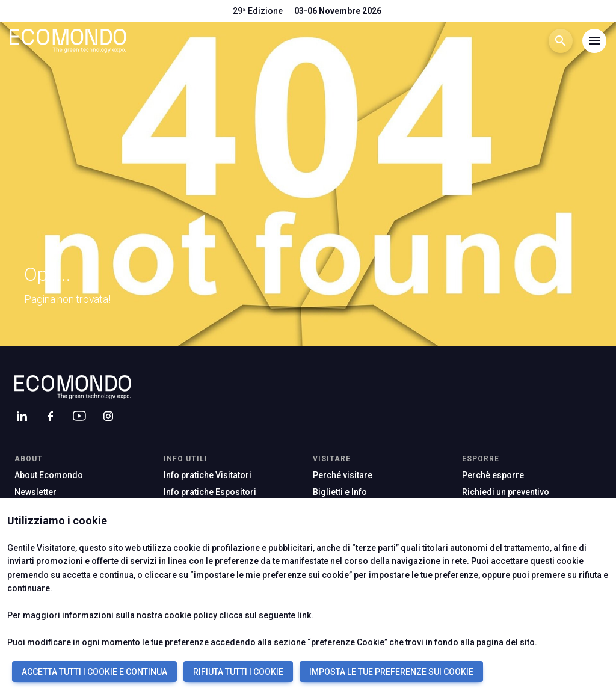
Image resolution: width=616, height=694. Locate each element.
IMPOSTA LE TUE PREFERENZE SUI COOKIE (391, 672)
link (304, 615)
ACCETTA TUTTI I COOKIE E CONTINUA (94, 672)
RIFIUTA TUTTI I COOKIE (238, 672)
